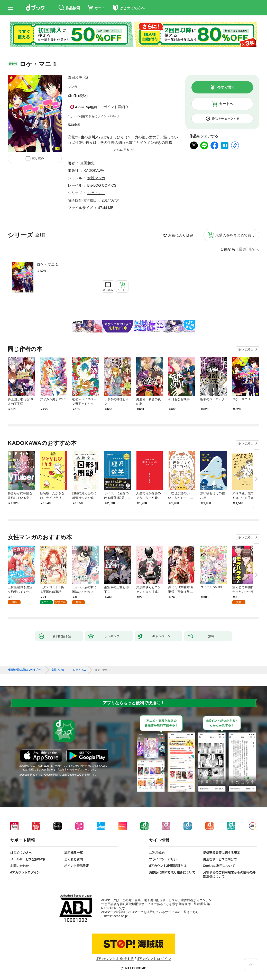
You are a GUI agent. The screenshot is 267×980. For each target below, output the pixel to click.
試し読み (38, 158)
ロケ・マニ (96, 193)
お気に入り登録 (181, 235)
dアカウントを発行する (115, 959)
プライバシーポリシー (164, 859)
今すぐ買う (226, 87)
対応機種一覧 (73, 853)
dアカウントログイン (25, 872)
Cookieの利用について (219, 866)
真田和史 (75, 78)
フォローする (86, 78)
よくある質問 (73, 859)
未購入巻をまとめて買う (235, 235)
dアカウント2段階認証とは (168, 866)
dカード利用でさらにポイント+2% (92, 116)
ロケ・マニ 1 (47, 264)
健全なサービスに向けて (220, 859)
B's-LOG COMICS (102, 185)
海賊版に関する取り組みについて (172, 872)
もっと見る (246, 349)
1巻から (228, 250)
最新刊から (249, 250)
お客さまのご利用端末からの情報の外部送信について (229, 874)
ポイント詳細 (114, 107)
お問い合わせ (20, 866)
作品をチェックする (226, 119)
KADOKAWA (94, 170)
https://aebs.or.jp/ (116, 916)
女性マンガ (96, 178)
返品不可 (74, 124)
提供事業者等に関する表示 (222, 853)
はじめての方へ (21, 853)
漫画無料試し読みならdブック (25, 670)
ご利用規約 (157, 853)
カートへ (226, 104)
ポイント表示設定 (77, 866)
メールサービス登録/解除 (28, 859)
